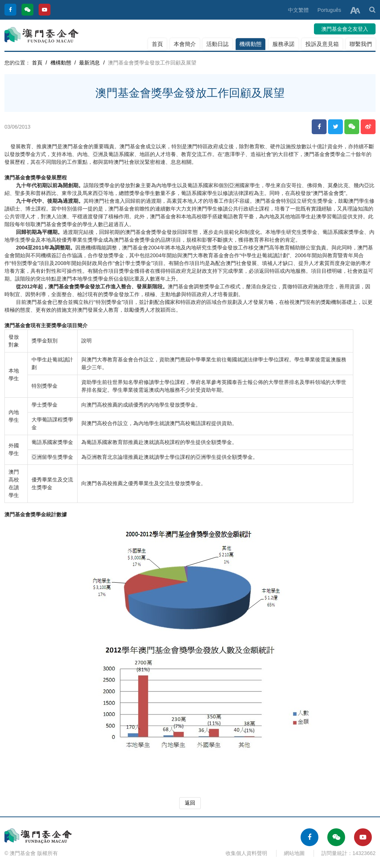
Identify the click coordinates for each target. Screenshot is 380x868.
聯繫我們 (361, 44)
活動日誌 (217, 44)
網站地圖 (294, 853)
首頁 (157, 44)
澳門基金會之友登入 (345, 29)
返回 (190, 803)
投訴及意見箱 (322, 44)
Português (329, 10)
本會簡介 (185, 44)
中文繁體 (298, 10)
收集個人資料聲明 (246, 853)
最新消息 (89, 63)
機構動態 (250, 44)
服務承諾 (284, 44)
